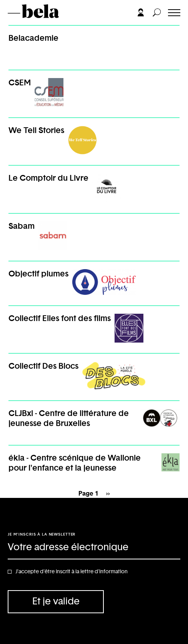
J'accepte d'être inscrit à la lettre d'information (72, 572)
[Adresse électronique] (94, 548)
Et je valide (56, 602)
